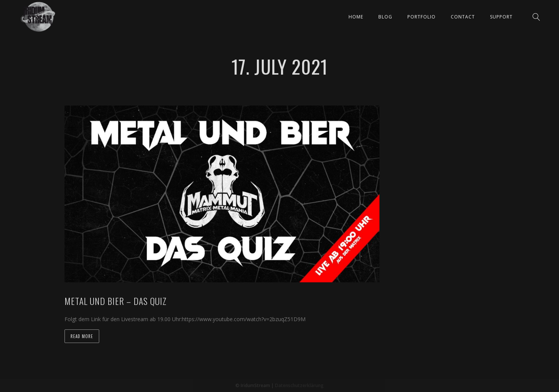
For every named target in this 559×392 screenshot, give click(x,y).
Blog (385, 17)
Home (356, 17)
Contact (463, 17)
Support (501, 17)
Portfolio (422, 17)
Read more (82, 336)
